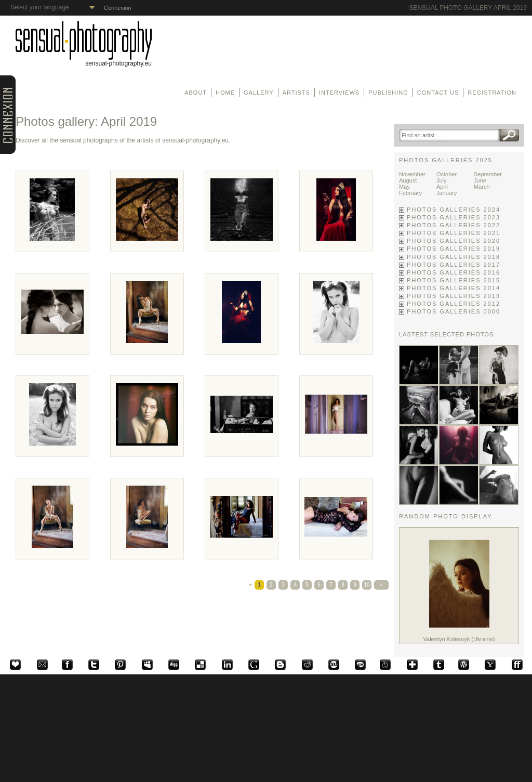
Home (225, 93)
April (442, 187)
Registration (492, 93)
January (447, 193)
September (488, 174)
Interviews (339, 93)
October (447, 174)
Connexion (118, 8)
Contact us (438, 93)
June (480, 180)
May (404, 187)
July (442, 180)
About (196, 93)
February (410, 193)
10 (367, 585)
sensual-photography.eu (84, 61)
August (408, 180)
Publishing (388, 93)
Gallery (259, 93)
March (482, 187)
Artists (296, 93)
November (412, 174)
